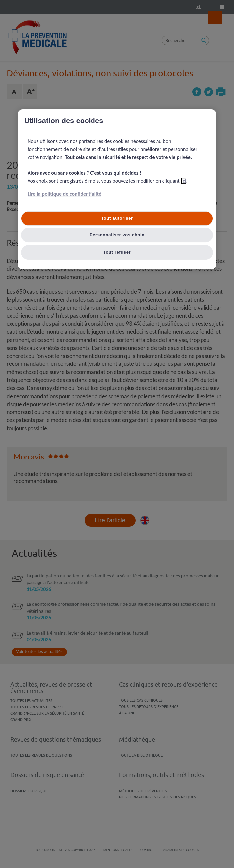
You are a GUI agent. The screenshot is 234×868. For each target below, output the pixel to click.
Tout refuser (117, 252)
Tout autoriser (117, 218)
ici (184, 181)
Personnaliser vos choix (117, 235)
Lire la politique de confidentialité (64, 194)
